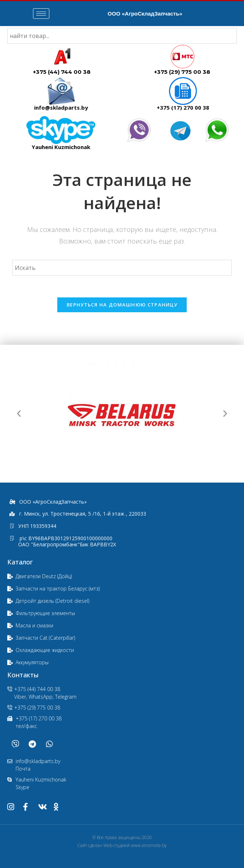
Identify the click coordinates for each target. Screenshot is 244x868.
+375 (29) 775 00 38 (182, 72)
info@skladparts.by (61, 107)
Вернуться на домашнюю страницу (122, 305)
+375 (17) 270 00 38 (183, 107)
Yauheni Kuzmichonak (61, 147)
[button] (19, 414)
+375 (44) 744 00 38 (62, 72)
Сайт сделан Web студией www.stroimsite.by (122, 845)
